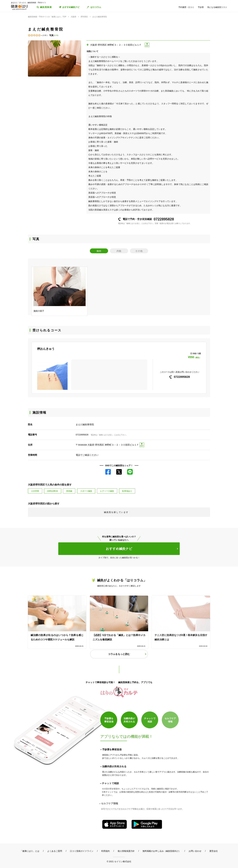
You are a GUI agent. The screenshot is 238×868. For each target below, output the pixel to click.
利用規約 (105, 851)
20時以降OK (53, 491)
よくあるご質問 (55, 851)
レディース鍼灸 (107, 491)
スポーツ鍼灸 (86, 491)
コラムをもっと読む (119, 654)
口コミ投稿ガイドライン (82, 851)
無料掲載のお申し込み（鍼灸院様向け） (162, 851)
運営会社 (214, 851)
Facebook (108, 472)
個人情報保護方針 (126, 851)
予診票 (201, 7)
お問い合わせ (195, 851)
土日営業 (35, 491)
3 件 (56, 35)
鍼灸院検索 (46, 7)
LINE (130, 472)
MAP (147, 46)
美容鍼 (69, 491)
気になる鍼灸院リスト (217, 7)
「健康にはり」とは (30, 851)
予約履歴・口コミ (186, 7)
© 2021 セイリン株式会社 (119, 861)
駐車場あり (127, 491)
